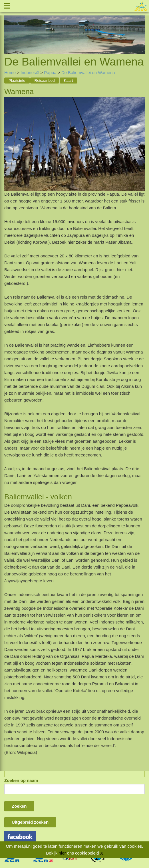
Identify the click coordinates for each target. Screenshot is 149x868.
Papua (50, 73)
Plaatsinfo (17, 81)
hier (62, 853)
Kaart (69, 81)
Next (140, 29)
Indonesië (30, 73)
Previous (9, 29)
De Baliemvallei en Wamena (88, 73)
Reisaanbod (45, 81)
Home (10, 73)
